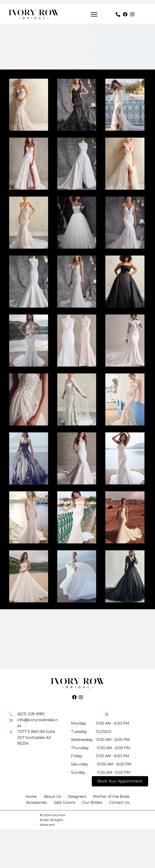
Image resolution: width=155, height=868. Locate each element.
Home (31, 793)
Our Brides (92, 799)
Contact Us (119, 799)
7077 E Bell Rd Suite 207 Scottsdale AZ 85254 (36, 734)
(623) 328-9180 (31, 710)
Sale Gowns (64, 799)
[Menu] (94, 11)
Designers (77, 793)
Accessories (36, 799)
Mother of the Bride (111, 793)
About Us (52, 793)
